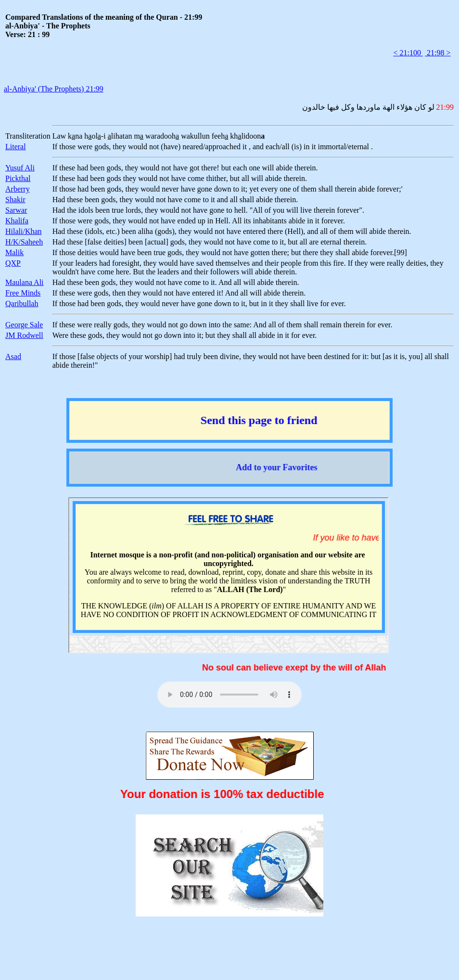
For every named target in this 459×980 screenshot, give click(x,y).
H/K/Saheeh (24, 242)
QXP (13, 263)
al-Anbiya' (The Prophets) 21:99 (54, 89)
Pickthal (18, 178)
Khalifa (17, 221)
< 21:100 (408, 53)
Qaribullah (22, 303)
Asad (13, 356)
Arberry (18, 189)
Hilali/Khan (24, 231)
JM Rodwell (24, 335)
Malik (14, 252)
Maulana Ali (25, 282)
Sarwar (16, 210)
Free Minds (23, 293)
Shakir (15, 200)
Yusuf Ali (20, 168)
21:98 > (438, 53)
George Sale (24, 325)
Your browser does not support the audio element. (229, 695)
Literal (16, 147)
